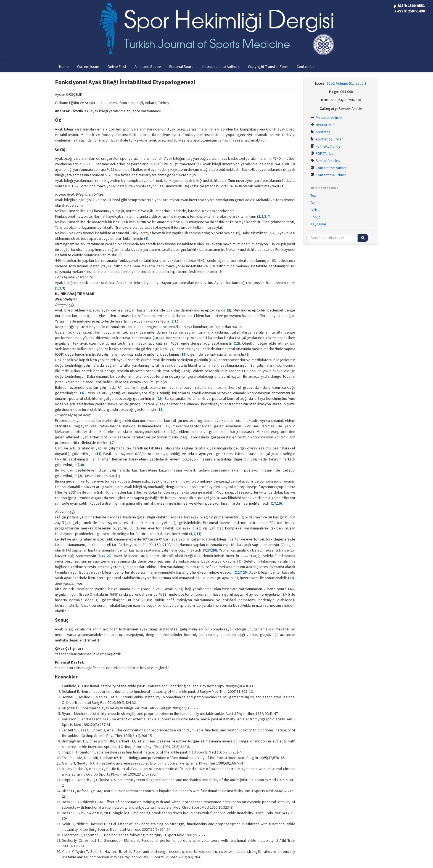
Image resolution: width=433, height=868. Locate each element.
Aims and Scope (148, 66)
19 (279, 503)
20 (214, 550)
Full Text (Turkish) (327, 146)
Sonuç (315, 217)
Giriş (314, 210)
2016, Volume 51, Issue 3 (346, 83)
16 (160, 409)
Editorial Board (181, 66)
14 (81, 393)
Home (64, 66)
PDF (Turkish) (324, 153)
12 (237, 343)
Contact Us (306, 66)
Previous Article (326, 118)
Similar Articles (325, 161)
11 (161, 338)
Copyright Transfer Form (268, 66)
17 (112, 443)
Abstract (320, 132)
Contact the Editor (328, 175)
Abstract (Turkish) (328, 139)
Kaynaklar (318, 224)
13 (183, 354)
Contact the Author (329, 168)
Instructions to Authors (221, 66)
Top (313, 195)
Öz (313, 203)
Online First (117, 66)
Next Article (323, 125)
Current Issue (88, 66)
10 (176, 321)
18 (81, 465)
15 (160, 398)
